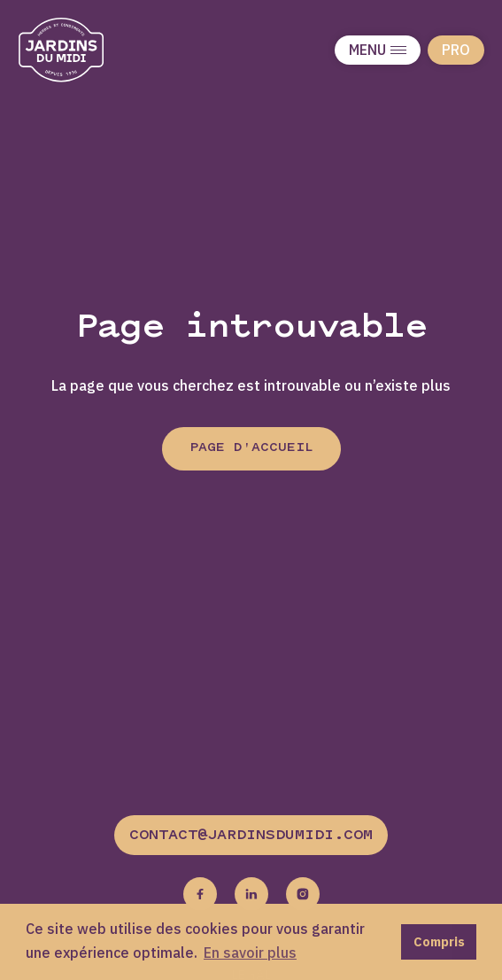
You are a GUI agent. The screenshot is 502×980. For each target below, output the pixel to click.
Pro (456, 50)
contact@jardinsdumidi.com (251, 836)
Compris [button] (439, 941)
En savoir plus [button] (250, 953)
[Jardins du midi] (80, 50)
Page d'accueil (251, 448)
